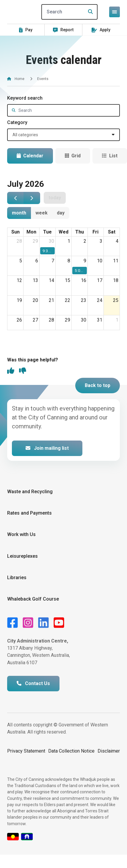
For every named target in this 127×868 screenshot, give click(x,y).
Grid (73, 156)
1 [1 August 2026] (117, 320)
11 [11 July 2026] (116, 261)
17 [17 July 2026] (100, 280)
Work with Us (21, 534)
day (61, 213)
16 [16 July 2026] (84, 280)
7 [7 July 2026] (53, 261)
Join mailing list (47, 448)
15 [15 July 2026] (68, 280)
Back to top (98, 385)
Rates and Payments (29, 513)
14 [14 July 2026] (51, 280)
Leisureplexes (22, 556)
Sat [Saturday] (112, 232)
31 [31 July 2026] (100, 320)
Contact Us (33, 683)
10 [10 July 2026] (100, 261)
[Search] (70, 12)
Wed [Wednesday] (63, 232)
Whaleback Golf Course (33, 599)
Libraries (17, 578)
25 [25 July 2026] (116, 300)
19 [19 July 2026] (19, 300)
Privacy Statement (26, 751)
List (110, 156)
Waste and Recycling (30, 492)
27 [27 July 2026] (35, 320)
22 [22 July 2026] (68, 300)
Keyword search (25, 98)
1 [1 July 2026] (69, 241)
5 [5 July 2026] (21, 261)
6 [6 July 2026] (37, 261)
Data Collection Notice (71, 751)
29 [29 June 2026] (35, 241)
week (41, 213)
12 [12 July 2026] (19, 280)
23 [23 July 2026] (84, 300)
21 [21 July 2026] (51, 300)
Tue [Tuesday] (47, 232)
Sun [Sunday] (15, 232)
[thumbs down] (23, 371)
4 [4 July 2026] (117, 241)
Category (17, 122)
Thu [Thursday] (80, 232)
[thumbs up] (11, 371)
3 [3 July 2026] (101, 241)
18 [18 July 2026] (116, 280)
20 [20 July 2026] (35, 300)
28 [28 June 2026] (19, 241)
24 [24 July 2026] (100, 300)
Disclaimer (109, 751)
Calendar (30, 156)
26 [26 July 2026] (19, 320)
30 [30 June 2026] (51, 241)
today (55, 198)
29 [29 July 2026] (68, 320)
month (19, 213)
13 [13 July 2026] (35, 280)
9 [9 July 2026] (85, 261)
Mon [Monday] (31, 232)
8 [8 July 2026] (69, 261)
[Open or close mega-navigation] (115, 12)
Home (19, 79)
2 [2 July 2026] (85, 241)
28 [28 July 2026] (51, 320)
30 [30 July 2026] (84, 320)
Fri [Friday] (95, 232)
